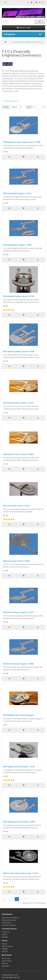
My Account (6, 958)
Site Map (5, 937)
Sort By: (6, 107)
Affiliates (5, 949)
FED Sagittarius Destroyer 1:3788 (19, 822)
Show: (29, 107)
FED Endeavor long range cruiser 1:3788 (22, 142)
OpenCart (14, 975)
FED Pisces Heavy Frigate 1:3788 (18, 664)
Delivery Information (9, 920)
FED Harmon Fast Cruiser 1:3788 (18, 454)
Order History (7, 961)
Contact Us (6, 932)
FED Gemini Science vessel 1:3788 (19, 351)
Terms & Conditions (9, 925)
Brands (4, 944)
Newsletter (6, 966)
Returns (5, 935)
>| (33, 899)
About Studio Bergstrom (11, 918)
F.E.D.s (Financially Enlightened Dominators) (27, 42)
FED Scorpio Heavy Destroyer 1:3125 (20, 873)
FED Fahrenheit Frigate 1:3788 (17, 245)
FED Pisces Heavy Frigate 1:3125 (18, 612)
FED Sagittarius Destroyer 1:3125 (19, 767)
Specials (5, 951)
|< (4, 899)
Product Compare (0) (11, 101)
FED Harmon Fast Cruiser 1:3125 (18, 403)
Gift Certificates (7, 946)
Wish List (5, 963)
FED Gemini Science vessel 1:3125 (19, 296)
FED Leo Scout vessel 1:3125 (16, 506)
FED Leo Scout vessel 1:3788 (16, 561)
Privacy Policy (7, 923)
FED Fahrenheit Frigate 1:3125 (17, 193)
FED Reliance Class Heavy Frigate (19, 715)
